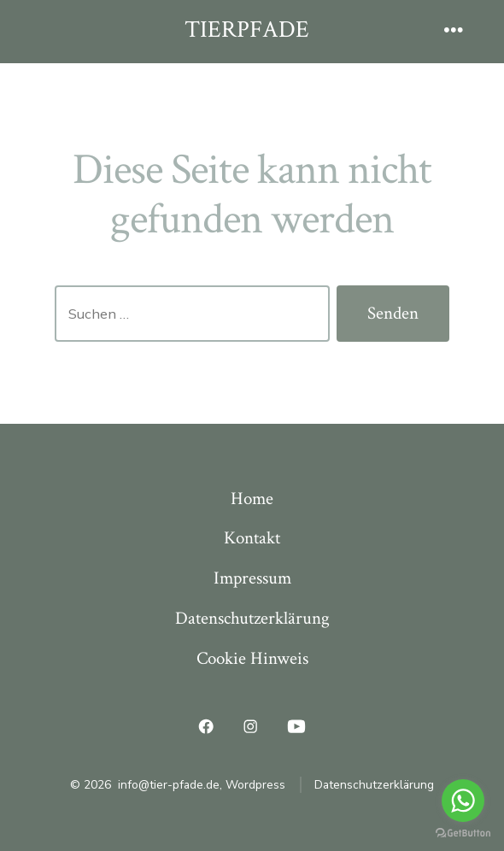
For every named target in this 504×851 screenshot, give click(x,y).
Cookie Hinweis (252, 658)
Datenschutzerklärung (252, 618)
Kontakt (252, 538)
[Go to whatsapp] (463, 801)
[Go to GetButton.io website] (463, 833)
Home (252, 499)
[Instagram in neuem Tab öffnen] (250, 726)
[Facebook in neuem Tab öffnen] (207, 726)
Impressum (252, 578)
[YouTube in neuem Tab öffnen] (296, 726)
